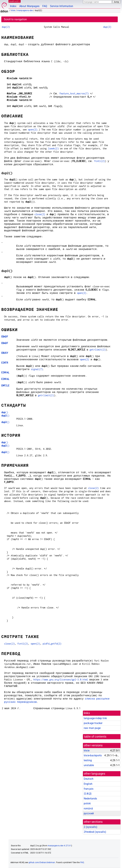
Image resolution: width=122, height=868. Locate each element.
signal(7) (37, 369)
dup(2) (6, 27)
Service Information (62, 6)
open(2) (33, 130)
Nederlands (90, 799)
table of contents (95, 737)
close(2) (40, 214)
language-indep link (95, 718)
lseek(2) (53, 148)
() (5, 412)
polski (87, 803)
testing (88, 760)
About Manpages (29, 6)
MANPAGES (15, 1)
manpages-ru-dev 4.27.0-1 (60, 846)
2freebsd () (95, 832)
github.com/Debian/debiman (42, 862)
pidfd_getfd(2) (52, 644)
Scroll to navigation (15, 19)
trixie (13, 10)
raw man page (92, 728)
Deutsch (89, 779)
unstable (89, 765)
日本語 (88, 794)
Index (13, 6)
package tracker (93, 723)
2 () (91, 827)
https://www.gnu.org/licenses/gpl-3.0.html (61, 680)
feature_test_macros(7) (74, 93)
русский (89, 813)
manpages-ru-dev (25, 10)
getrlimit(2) (98, 350)
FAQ (45, 6)
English (88, 784)
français (89, 789)
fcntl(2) (100, 161)
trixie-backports (93, 755)
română (88, 808)
